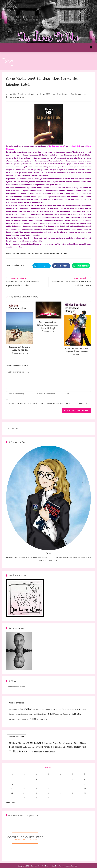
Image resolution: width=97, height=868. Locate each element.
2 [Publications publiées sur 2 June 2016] (49, 780)
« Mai (8, 803)
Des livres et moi (79, 94)
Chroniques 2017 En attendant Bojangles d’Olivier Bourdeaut (77, 350)
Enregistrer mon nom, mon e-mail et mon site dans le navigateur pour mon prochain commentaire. (47, 403)
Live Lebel (30, 253)
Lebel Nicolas (21, 253)
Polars (56, 253)
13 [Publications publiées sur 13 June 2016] (12, 789)
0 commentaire (17, 97)
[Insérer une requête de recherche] (48, 428)
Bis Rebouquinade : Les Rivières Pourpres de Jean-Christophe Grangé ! (48, 325)
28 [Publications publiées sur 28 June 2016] (24, 798)
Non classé (48, 253)
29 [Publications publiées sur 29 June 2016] (36, 798)
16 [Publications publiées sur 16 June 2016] (48, 789)
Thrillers (63, 253)
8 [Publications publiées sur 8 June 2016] (36, 784)
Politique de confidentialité (69, 866)
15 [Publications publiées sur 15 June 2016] (36, 789)
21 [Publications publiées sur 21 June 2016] (24, 793)
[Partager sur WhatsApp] (81, 266)
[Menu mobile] (91, 48)
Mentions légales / (52, 866)
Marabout (39, 253)
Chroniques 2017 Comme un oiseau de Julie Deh (20, 349)
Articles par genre (16, 703)
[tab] (16, 703)
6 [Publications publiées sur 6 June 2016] (12, 784)
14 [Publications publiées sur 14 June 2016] (24, 789)
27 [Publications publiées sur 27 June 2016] (12, 798)
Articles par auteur (17, 737)
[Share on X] (42, 266)
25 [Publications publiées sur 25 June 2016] (73, 793)
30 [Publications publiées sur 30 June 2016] (48, 798)
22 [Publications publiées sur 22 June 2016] (36, 793)
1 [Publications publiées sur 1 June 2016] (36, 780)
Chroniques (62, 94)
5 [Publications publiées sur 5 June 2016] (85, 780)
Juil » (13, 803)
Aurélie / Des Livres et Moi (22, 94)
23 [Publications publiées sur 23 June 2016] (48, 793)
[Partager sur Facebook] (61, 266)
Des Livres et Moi (17, 48)
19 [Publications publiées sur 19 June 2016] (85, 789)
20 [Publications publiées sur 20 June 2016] (12, 793)
